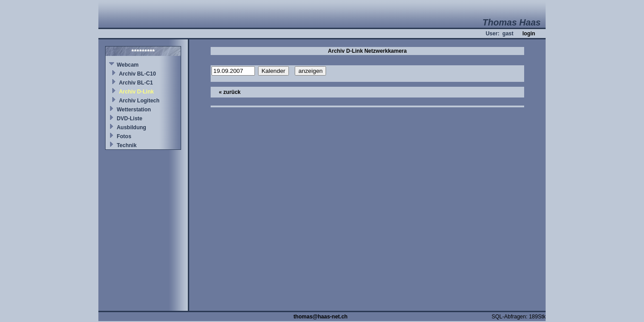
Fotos (124, 136)
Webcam (128, 65)
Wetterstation (134, 110)
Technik (127, 145)
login (529, 34)
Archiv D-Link (136, 92)
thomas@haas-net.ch (320, 317)
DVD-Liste (129, 119)
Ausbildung (131, 127)
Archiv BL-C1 (136, 83)
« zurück (230, 92)
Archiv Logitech (139, 101)
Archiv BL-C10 (138, 74)
